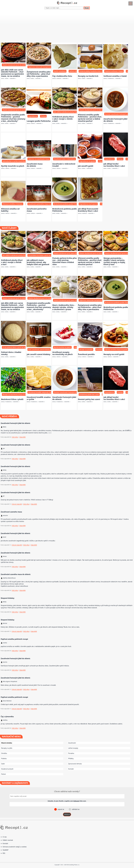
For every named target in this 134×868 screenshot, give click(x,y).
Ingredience (33, 116)
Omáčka (4, 753)
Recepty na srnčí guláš (114, 354)
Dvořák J (7, 79)
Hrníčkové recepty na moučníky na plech (63, 353)
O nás (5, 837)
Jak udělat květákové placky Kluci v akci (68, 112)
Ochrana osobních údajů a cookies (15, 847)
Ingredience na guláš (87, 161)
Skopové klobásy (8, 598)
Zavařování (72, 743)
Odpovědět (22, 437)
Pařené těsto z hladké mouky (11, 353)
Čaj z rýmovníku (7, 717)
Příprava (102, 161)
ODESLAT (67, 814)
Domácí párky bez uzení (89, 399)
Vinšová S (33, 124)
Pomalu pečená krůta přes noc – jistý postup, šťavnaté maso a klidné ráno (65, 261)
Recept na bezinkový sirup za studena (17, 394)
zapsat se (61, 809)
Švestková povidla (86, 354)
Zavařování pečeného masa (37, 210)
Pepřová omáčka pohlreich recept (14, 639)
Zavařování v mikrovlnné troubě (64, 165)
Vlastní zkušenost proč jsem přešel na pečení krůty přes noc (76, 253)
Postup (43, 116)
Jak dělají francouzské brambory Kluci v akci (88, 210)
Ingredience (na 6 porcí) (88, 204)
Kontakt (71, 769)
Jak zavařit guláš (86, 166)
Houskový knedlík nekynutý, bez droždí (43, 392)
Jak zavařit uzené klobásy (39, 354)
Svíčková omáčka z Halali (115, 76)
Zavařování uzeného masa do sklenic (16, 574)
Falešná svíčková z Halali (114, 71)
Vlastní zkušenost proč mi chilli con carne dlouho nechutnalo (25, 65)
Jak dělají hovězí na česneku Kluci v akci (114, 165)
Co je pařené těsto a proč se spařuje (16, 347)
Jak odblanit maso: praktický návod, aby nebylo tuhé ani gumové (38, 262)
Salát (3, 764)
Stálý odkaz (15, 437)
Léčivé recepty (73, 748)
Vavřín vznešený (60, 71)
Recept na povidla (86, 349)
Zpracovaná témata (75, 764)
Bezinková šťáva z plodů (12, 399)
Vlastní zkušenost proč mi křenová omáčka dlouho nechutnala (102, 110)
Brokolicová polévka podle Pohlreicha (65, 210)
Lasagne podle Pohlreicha (39, 121)
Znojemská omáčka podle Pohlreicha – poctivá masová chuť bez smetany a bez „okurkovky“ (13, 118)
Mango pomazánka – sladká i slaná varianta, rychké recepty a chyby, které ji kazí (115, 261)
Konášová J (59, 79)
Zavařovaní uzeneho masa (11, 512)
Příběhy (71, 758)
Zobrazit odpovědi (17, 504)
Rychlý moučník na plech (13, 166)
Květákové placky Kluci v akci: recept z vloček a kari (63, 119)
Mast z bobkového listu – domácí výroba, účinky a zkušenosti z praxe (64, 307)
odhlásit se (75, 809)
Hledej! (87, 8)
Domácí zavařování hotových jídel (117, 114)
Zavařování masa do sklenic (35, 165)
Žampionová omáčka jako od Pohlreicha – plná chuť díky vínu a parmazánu (39, 74)
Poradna (71, 753)
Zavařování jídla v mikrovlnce (64, 159)
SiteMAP (5, 850)
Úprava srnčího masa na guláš (116, 349)
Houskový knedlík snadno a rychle (39, 398)
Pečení (3, 774)
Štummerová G (111, 79)
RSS (4, 853)
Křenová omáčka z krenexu (13, 204)
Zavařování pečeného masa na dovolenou (44, 204)
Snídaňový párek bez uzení (89, 394)
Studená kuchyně (7, 769)
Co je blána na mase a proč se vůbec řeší (43, 255)
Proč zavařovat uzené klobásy (39, 349)
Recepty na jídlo (7, 748)
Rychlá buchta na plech (62, 347)
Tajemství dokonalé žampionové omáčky (43, 67)
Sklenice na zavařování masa (39, 159)
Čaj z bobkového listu (62, 76)
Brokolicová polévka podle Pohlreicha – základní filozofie (75, 204)
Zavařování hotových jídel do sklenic (115, 120)
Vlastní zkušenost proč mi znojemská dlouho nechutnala (23, 110)
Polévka (4, 758)
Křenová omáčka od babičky (10, 210)
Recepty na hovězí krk (88, 76)
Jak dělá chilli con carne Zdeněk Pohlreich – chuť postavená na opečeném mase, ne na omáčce (13, 73)
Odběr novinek (8, 840)
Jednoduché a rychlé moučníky (14, 161)
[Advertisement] (56, 27)
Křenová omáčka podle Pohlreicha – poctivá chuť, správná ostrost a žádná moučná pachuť (90, 118)
